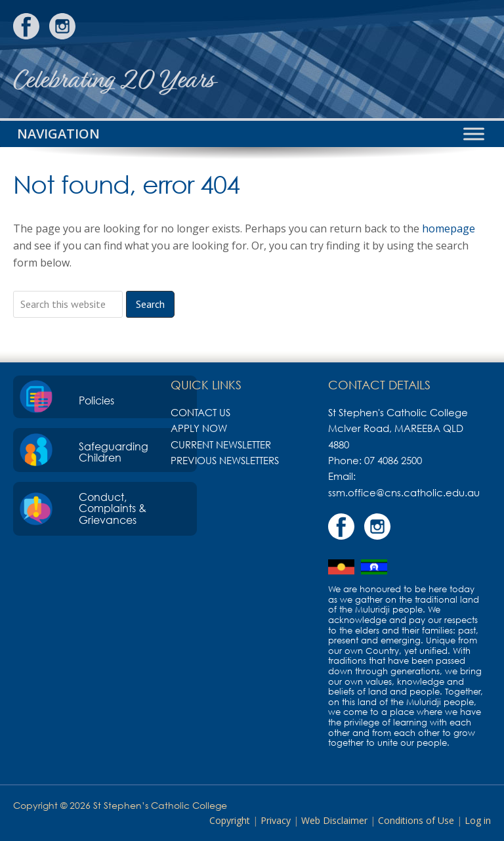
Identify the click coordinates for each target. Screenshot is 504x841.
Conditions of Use (416, 820)
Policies (96, 400)
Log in (478, 820)
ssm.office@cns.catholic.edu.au (404, 492)
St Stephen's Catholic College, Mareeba (442, 59)
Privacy (276, 820)
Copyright (230, 820)
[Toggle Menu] (474, 134)
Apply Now (199, 428)
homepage (449, 228)
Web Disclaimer (334, 820)
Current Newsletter (221, 444)
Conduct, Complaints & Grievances (113, 508)
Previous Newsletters (225, 460)
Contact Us (200, 412)
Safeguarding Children (114, 452)
